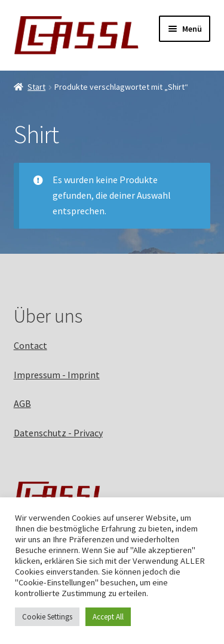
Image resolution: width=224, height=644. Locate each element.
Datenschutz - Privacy (58, 433)
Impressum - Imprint (57, 375)
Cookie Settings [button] (47, 617)
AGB (22, 403)
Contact (30, 345)
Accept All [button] (108, 617)
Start (36, 87)
